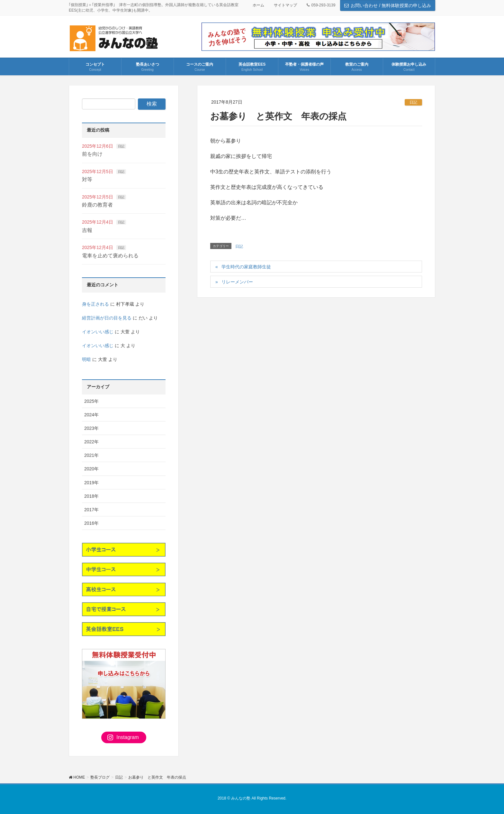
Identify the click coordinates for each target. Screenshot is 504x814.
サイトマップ (285, 5)
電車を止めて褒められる (110, 256)
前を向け (92, 154)
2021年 (91, 455)
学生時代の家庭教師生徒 (246, 267)
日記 (413, 102)
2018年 (91, 496)
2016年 (91, 523)
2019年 (91, 483)
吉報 (87, 230)
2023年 (91, 428)
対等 (87, 179)
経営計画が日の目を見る (107, 318)
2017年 (91, 510)
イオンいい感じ (98, 332)
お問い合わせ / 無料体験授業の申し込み (388, 5)
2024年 (91, 415)
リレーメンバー (237, 282)
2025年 (91, 401)
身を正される (95, 304)
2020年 (91, 469)
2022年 (91, 442)
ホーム (258, 5)
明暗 (86, 359)
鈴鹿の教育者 (97, 205)
